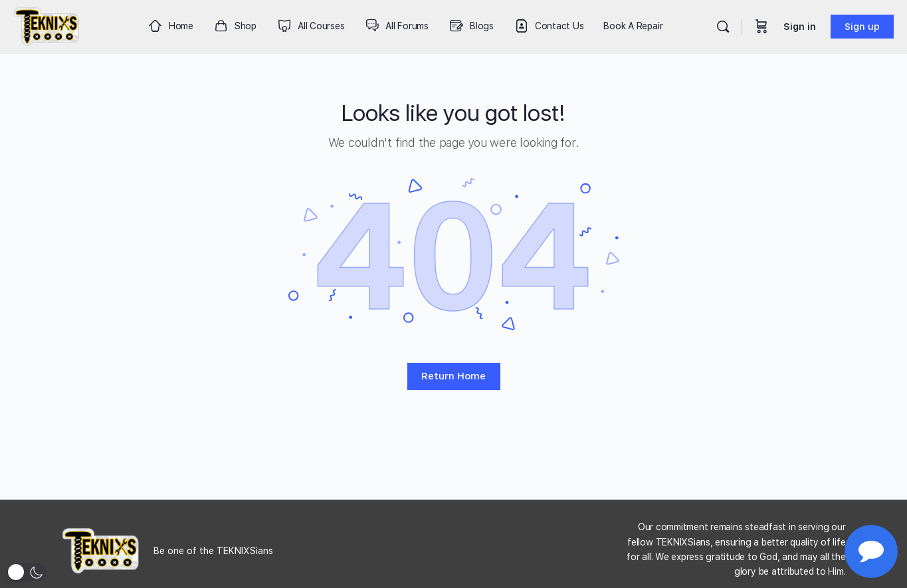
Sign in (800, 27)
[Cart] (761, 27)
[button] (27, 572)
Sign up (862, 27)
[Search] (723, 27)
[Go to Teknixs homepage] (47, 25)
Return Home (453, 376)
